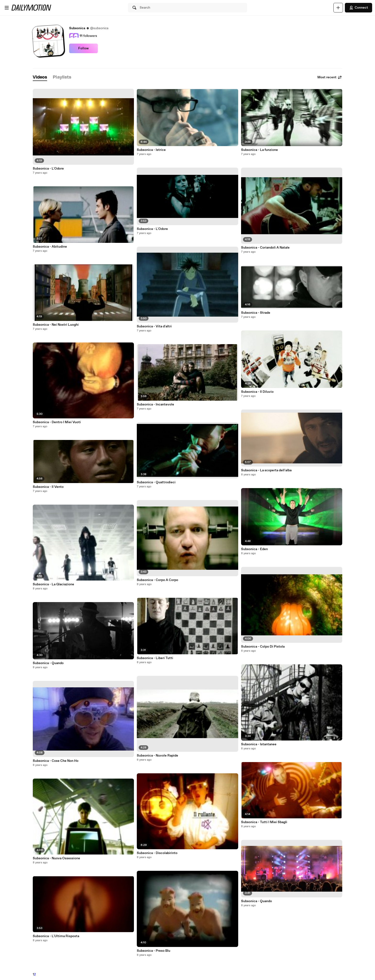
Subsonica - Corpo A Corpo (157, 580)
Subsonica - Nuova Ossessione (56, 858)
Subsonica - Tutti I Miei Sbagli (264, 822)
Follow (83, 48)
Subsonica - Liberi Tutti (155, 658)
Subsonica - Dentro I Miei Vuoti (57, 422)
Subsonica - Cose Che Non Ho (56, 761)
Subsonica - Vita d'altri (154, 326)
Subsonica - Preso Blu (154, 951)
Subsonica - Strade (256, 313)
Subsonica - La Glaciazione (53, 584)
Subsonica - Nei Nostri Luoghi (56, 325)
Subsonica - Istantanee (259, 744)
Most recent (330, 77)
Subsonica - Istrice (151, 150)
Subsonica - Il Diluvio (257, 392)
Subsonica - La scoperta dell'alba (266, 470)
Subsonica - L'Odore (48, 169)
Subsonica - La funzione (259, 150)
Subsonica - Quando (48, 663)
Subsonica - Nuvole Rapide (157, 756)
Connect (358, 8)
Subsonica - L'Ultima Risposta (56, 936)
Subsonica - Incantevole (155, 405)
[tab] (40, 77)
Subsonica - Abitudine (50, 247)
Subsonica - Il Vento (48, 487)
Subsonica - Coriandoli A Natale (265, 248)
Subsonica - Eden (254, 549)
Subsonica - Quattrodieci (156, 482)
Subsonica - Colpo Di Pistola (263, 647)
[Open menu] (7, 8)
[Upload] (338, 8)
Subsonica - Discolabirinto (157, 853)
